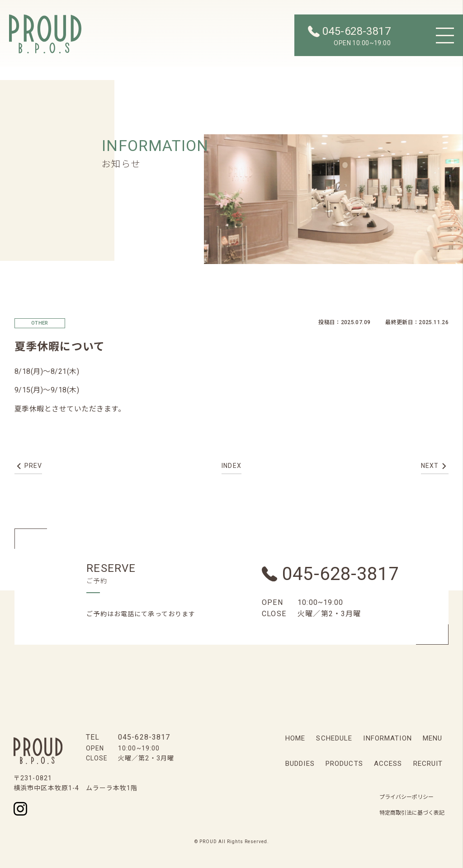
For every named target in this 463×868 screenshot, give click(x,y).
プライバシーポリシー (406, 797)
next (430, 466)
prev (33, 466)
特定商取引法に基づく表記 (412, 813)
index (231, 466)
